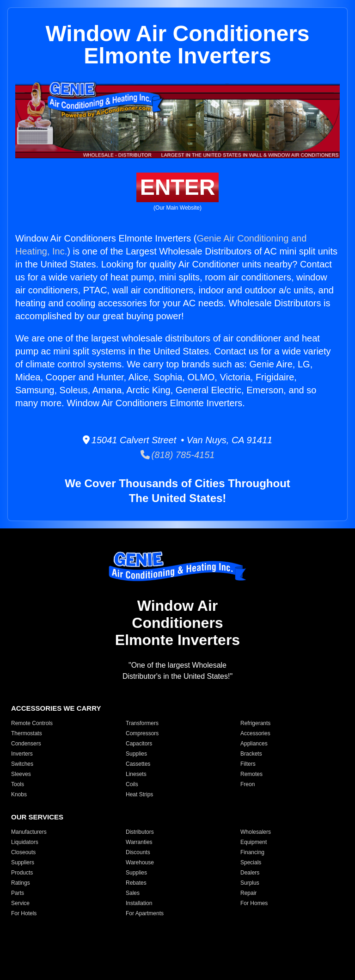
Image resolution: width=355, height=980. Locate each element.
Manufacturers (29, 832)
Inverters (22, 754)
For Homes (254, 903)
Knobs (19, 794)
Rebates (136, 883)
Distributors (140, 832)
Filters (248, 764)
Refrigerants (255, 723)
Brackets (251, 754)
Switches (22, 764)
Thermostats (27, 733)
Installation (139, 903)
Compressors (142, 733)
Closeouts (23, 852)
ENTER (178, 187)
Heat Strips (139, 794)
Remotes (251, 774)
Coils (132, 784)
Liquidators (25, 842)
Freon (248, 784)
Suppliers (23, 862)
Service (20, 903)
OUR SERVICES (37, 817)
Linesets (136, 774)
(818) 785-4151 (178, 455)
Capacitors (139, 744)
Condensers (26, 744)
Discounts (138, 852)
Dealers (250, 873)
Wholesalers (256, 832)
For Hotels (24, 913)
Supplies (136, 754)
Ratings (21, 883)
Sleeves (21, 774)
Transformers (142, 723)
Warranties (139, 842)
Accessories (255, 733)
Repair (248, 893)
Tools (18, 784)
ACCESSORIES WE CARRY (56, 708)
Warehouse (140, 862)
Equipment (254, 842)
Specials (251, 862)
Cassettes (138, 764)
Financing (252, 852)
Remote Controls (32, 723)
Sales (133, 893)
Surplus (250, 883)
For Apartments (145, 913)
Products (22, 873)
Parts (18, 893)
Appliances (254, 744)
